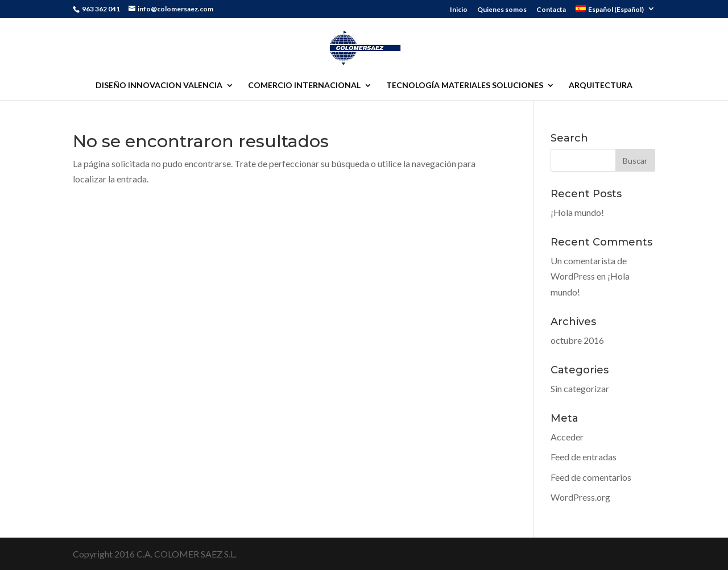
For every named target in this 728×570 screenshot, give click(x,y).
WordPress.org (580, 497)
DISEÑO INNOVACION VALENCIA (159, 86)
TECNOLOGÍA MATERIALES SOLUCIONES (465, 86)
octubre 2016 (577, 340)
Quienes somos (502, 10)
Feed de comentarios (591, 477)
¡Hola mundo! (577, 212)
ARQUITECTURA (601, 86)
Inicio (459, 10)
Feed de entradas (584, 457)
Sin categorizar (580, 388)
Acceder (567, 437)
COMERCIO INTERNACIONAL (304, 86)
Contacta (551, 10)
